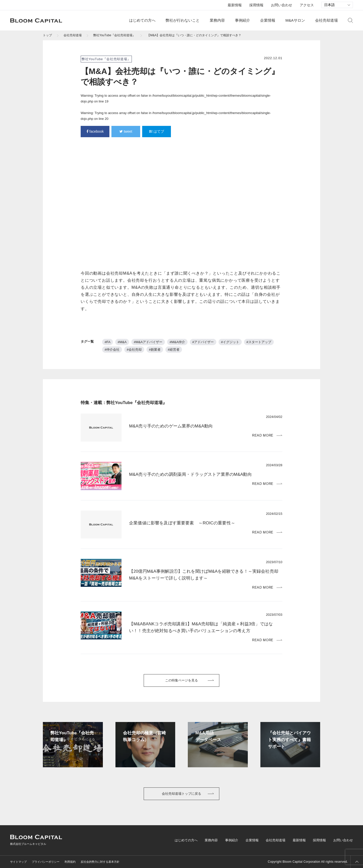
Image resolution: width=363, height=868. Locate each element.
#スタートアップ (259, 342)
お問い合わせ (282, 5)
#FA (108, 342)
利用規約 (70, 862)
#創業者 (155, 350)
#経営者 (174, 350)
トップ (47, 35)
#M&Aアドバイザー (148, 342)
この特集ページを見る (181, 680)
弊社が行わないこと (183, 20)
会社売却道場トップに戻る (181, 794)
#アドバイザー (203, 342)
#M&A (122, 342)
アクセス (307, 5)
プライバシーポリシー (46, 862)
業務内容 (217, 20)
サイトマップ (18, 862)
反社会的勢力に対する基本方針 (100, 862)
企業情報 (268, 20)
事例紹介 (243, 20)
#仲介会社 (112, 350)
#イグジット (230, 342)
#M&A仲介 (177, 342)
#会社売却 (134, 350)
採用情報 (256, 5)
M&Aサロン (295, 20)
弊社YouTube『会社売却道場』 (114, 35)
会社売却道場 (326, 20)
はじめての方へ (142, 20)
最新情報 (235, 5)
